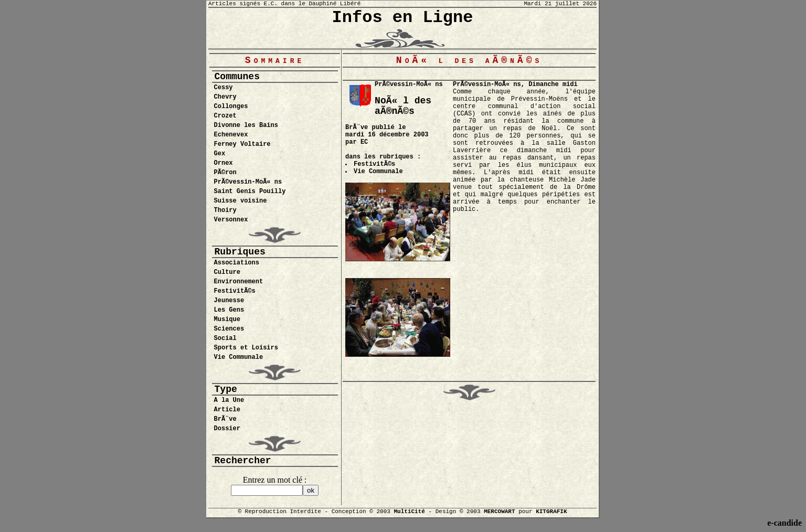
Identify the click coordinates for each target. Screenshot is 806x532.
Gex (220, 154)
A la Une (229, 400)
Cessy (224, 88)
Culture (227, 272)
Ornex (224, 163)
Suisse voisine (241, 201)
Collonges (231, 107)
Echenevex (231, 135)
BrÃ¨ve (225, 419)
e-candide (784, 523)
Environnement (239, 282)
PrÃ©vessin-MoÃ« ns (248, 182)
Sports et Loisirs (246, 348)
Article (227, 410)
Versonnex (231, 220)
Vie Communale (239, 357)
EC (364, 142)
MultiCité (409, 512)
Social (225, 338)
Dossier (227, 429)
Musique (227, 320)
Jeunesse (229, 301)
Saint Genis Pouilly (250, 191)
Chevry (225, 97)
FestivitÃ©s (235, 291)
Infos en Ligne (403, 18)
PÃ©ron (225, 173)
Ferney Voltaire (242, 144)
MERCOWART (499, 512)
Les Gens (229, 310)
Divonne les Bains (246, 125)
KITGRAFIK (551, 512)
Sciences (229, 329)
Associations (237, 263)
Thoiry (225, 210)
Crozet (225, 116)
